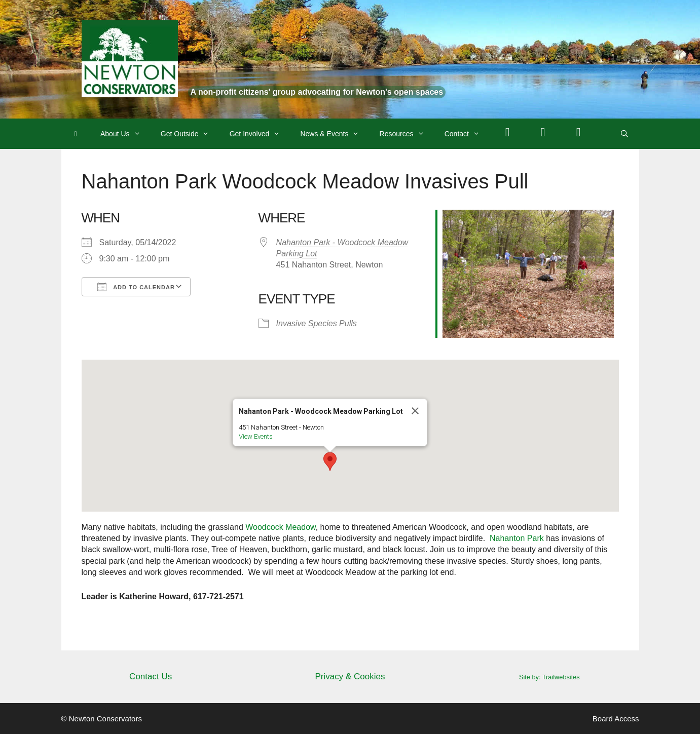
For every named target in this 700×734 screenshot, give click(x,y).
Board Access (616, 719)
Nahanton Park (517, 538)
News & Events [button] (335, 134)
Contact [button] (467, 134)
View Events (256, 436)
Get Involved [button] (260, 134)
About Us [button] (125, 134)
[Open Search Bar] (624, 134)
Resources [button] (407, 134)
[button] (330, 461)
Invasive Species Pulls (317, 323)
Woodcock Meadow (280, 527)
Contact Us (151, 677)
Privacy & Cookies (350, 677)
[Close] (415, 411)
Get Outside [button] (190, 134)
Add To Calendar (136, 287)
